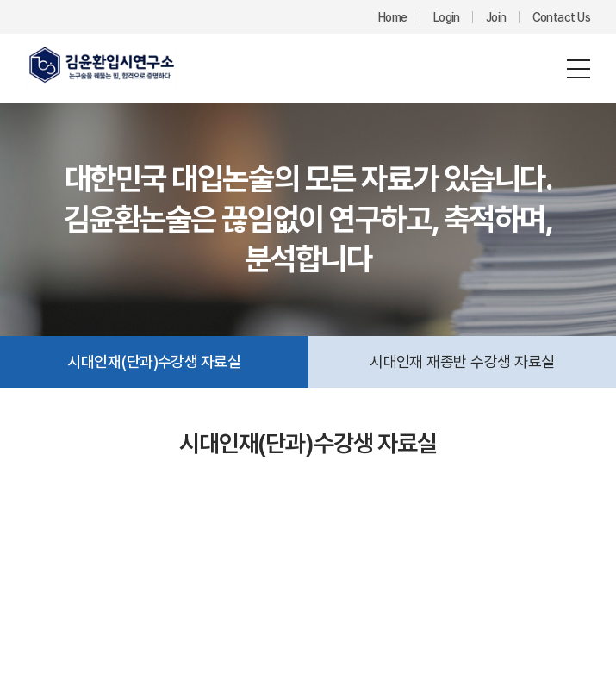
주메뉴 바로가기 (0, 0)
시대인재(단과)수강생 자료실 (154, 361)
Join (496, 17)
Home (393, 17)
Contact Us (561, 17)
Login (447, 17)
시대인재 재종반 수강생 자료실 (462, 361)
